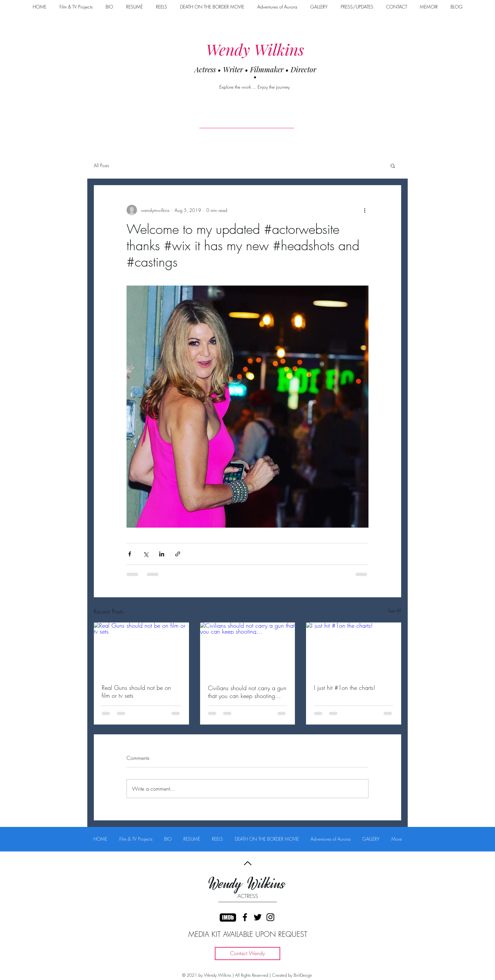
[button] (393, 166)
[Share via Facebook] (130, 554)
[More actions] (365, 210)
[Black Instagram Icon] (270, 917)
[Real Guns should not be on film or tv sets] (141, 649)
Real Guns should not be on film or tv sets (136, 691)
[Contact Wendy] (247, 954)
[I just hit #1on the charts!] (354, 649)
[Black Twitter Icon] (258, 917)
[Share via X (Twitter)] (146, 554)
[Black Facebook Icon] (245, 917)
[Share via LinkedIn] (162, 554)
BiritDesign (303, 975)
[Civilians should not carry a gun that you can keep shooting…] (248, 649)
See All (394, 611)
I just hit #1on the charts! (345, 688)
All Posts (101, 165)
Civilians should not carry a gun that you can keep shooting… (247, 692)
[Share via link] (178, 554)
